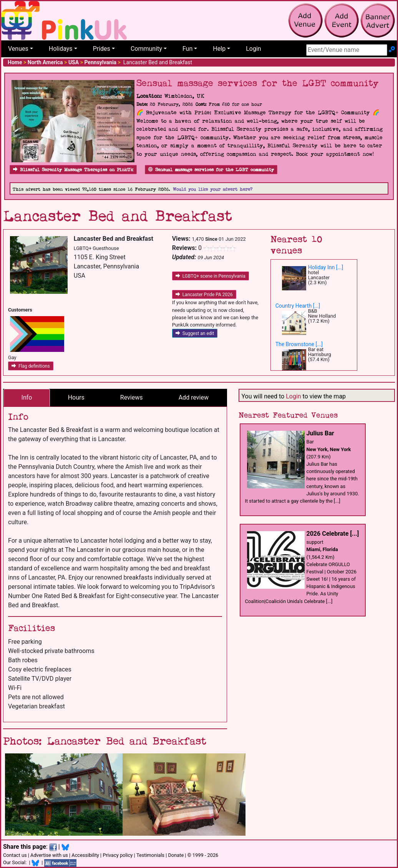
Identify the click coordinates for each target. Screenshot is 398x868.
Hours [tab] (76, 397)
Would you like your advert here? (213, 189)
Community (146, 49)
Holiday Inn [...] (326, 267)
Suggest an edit (195, 333)
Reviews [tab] (132, 397)
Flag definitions (31, 366)
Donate (176, 855)
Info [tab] (27, 397)
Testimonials (150, 855)
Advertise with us (49, 855)
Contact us (15, 855)
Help (219, 49)
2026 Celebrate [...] (333, 534)
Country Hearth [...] (298, 306)
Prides (102, 49)
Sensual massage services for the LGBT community (211, 170)
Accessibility (85, 855)
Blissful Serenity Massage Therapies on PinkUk (73, 170)
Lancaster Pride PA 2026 (204, 295)
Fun (187, 49)
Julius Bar (320, 433)
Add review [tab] (194, 397)
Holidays (61, 49)
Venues (18, 49)
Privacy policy (118, 855)
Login (253, 49)
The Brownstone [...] (299, 344)
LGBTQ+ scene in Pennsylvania (211, 276)
